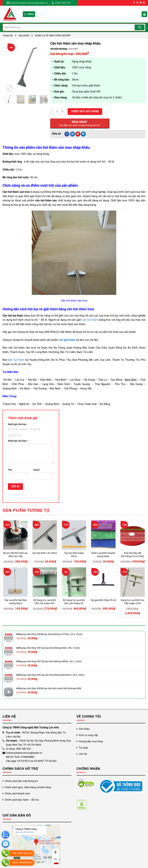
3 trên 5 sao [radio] (23, 429)
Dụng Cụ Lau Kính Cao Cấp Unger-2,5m (133, 602)
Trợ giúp (83, 748)
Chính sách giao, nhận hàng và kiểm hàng (28, 787)
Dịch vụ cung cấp (88, 735)
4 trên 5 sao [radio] (35, 429)
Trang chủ (8, 35)
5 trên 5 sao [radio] (14, 435)
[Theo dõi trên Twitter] (141, 3)
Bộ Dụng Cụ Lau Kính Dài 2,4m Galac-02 (74, 602)
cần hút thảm (90, 320)
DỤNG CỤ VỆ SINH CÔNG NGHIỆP (53, 35)
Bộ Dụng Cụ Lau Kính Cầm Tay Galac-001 (45, 602)
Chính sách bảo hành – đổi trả (22, 800)
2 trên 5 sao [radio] (15, 429)
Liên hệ (83, 754)
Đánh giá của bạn (17, 424)
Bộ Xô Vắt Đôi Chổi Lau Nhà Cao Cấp (15, 555)
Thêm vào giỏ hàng (85, 111)
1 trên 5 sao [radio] (9, 429)
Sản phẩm (24, 35)
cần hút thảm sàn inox (54, 147)
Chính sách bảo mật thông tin (21, 781)
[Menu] (29, 14)
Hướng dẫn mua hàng (91, 741)
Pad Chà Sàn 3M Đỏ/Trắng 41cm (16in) (133, 555)
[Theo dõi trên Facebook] (134, 3)
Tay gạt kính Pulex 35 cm (103, 600)
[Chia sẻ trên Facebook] (67, 134)
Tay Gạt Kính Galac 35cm (74, 555)
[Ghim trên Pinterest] (78, 134)
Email (36, 470)
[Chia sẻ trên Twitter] (72, 134)
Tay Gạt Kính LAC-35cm (45, 553)
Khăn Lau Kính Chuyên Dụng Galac (103, 555)
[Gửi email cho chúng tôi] (144, 3)
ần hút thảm (17, 360)
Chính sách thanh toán (17, 794)
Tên (10, 470)
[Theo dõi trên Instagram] (137, 3)
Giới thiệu (84, 729)
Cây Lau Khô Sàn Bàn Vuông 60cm (16, 602)
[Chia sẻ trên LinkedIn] (83, 134)
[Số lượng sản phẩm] (57, 112)
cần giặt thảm (67, 340)
